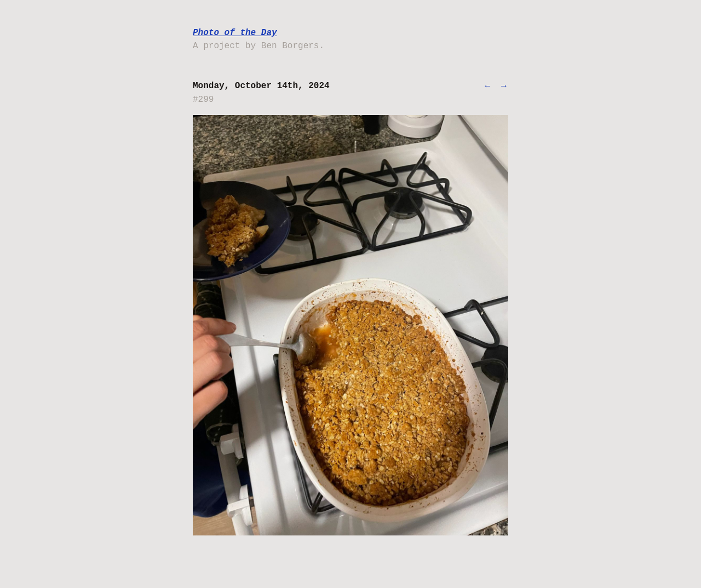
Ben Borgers (290, 46)
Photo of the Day (235, 33)
